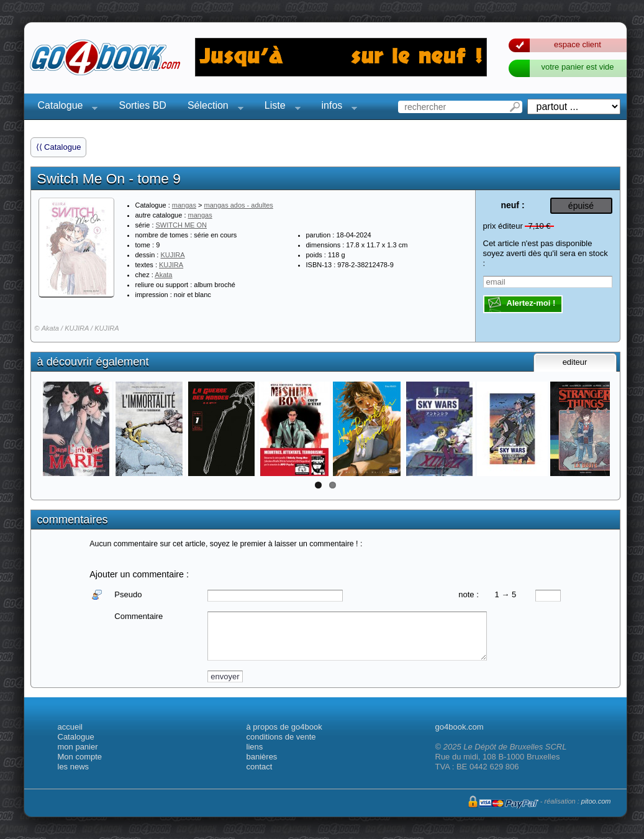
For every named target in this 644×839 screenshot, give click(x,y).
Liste (279, 107)
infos (336, 107)
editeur (575, 362)
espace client (578, 44)
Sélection (212, 107)
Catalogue (64, 107)
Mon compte (80, 757)
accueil (70, 727)
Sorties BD (142, 105)
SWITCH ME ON (182, 225)
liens (255, 747)
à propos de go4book (284, 727)
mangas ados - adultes (239, 205)
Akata (163, 275)
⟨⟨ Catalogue (59, 147)
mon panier (78, 747)
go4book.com (460, 727)
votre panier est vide (577, 67)
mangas (184, 205)
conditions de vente (281, 737)
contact (260, 767)
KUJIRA (172, 255)
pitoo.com (596, 801)
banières (262, 757)
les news (74, 767)
